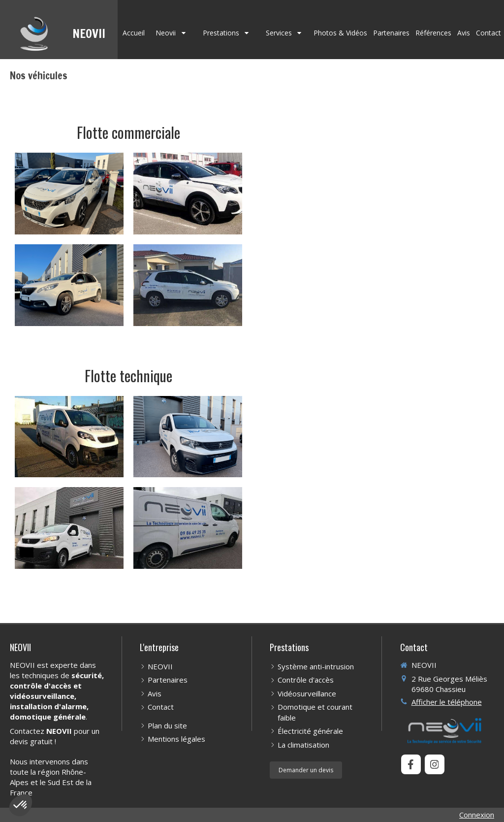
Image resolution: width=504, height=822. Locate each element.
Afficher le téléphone (447, 702)
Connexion (477, 815)
